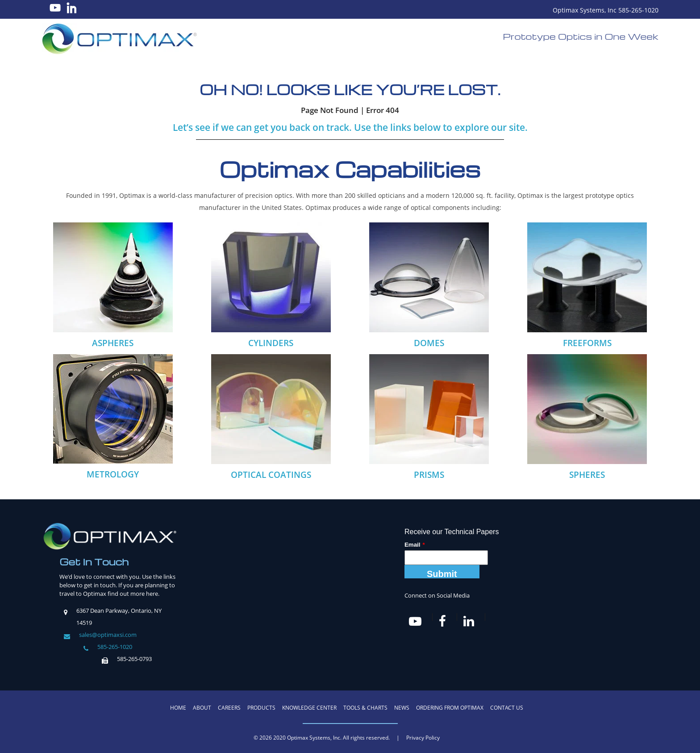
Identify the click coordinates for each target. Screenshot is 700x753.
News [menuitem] (402, 708)
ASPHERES (113, 343)
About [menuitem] (202, 708)
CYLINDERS (271, 343)
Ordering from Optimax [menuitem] (450, 708)
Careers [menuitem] (229, 708)
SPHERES (587, 475)
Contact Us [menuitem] (507, 708)
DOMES (429, 343)
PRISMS (429, 475)
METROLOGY (113, 474)
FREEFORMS (587, 343)
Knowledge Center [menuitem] (309, 708)
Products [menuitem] (261, 708)
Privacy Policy (423, 738)
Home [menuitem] (178, 708)
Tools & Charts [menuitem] (365, 708)
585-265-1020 (115, 647)
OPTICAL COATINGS (271, 475)
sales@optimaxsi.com (108, 635)
